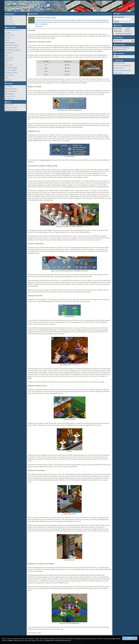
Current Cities (10, 105)
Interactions (9, 53)
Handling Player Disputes (13, 50)
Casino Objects (10, 35)
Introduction (38, 20)
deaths (30, 378)
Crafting (8, 38)
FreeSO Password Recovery (122, 71)
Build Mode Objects (11, 89)
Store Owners (10, 75)
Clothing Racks (10, 94)
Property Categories (11, 68)
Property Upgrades (11, 70)
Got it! (130, 638)
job (68, 50)
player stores (71, 187)
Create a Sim (9, 99)
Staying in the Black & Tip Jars (75, 22)
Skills (7, 78)
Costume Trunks (10, 96)
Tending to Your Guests (59, 22)
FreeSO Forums (119, 68)
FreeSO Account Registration (123, 66)
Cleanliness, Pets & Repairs (91, 22)
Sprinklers (9, 80)
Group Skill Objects (11, 48)
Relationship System (12, 73)
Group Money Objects (12, 45)
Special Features (11, 24)
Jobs (7, 55)
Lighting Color (10, 58)
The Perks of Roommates (45, 22)
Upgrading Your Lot (81, 20)
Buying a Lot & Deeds (69, 20)
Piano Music (9, 65)
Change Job (119, 33)
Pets (7, 63)
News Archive (10, 22)
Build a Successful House (13, 30)
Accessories (9, 86)
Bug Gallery (9, 19)
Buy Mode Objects (11, 91)
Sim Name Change (11, 110)
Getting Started (10, 43)
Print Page (39, 26)
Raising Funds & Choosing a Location (52, 20)
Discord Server (119, 73)
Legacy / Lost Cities (11, 107)
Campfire (8, 33)
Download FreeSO (120, 63)
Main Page (9, 17)
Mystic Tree (9, 60)
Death (7, 40)
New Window (127, 33)
